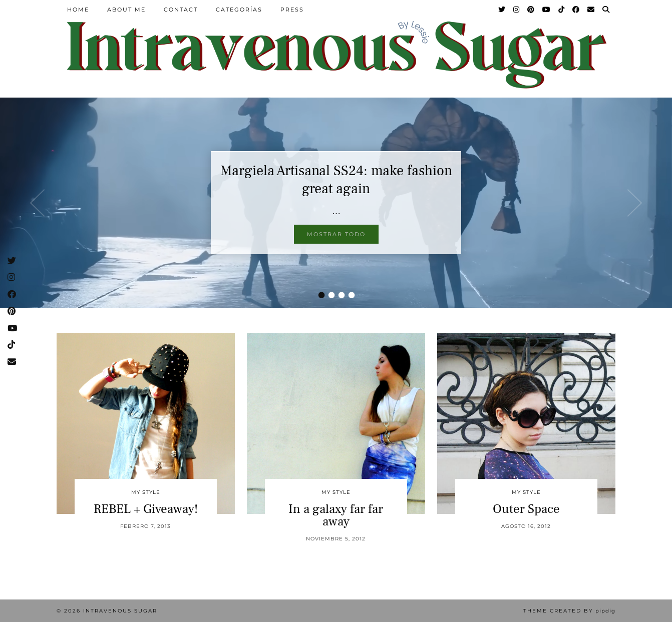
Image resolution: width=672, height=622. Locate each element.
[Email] (591, 10)
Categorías (239, 10)
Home (78, 10)
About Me (126, 10)
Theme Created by (569, 611)
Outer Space (526, 509)
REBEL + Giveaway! (146, 509)
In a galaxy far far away (336, 515)
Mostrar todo (336, 234)
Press (292, 10)
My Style (146, 492)
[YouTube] (547, 10)
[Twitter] (502, 10)
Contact (181, 10)
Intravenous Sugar (120, 611)
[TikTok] (562, 10)
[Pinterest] (531, 10)
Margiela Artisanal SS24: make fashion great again (336, 180)
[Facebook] (576, 10)
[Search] (606, 10)
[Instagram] (517, 10)
